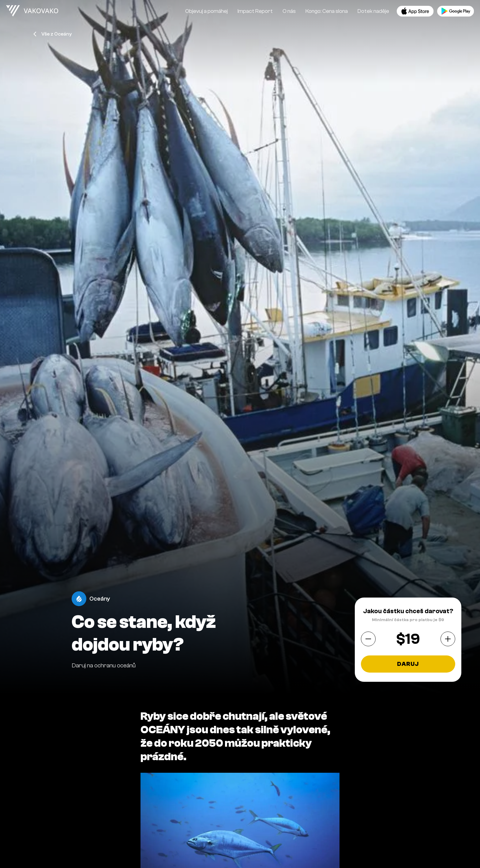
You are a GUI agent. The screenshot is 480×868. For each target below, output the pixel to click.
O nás (289, 11)
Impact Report (255, 11)
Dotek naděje (373, 11)
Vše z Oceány (53, 34)
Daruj (408, 664)
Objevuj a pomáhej (206, 11)
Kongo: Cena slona (327, 11)
